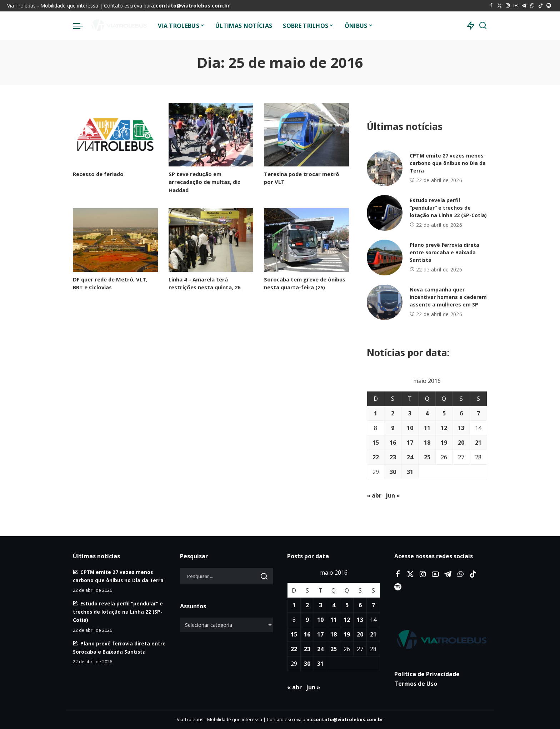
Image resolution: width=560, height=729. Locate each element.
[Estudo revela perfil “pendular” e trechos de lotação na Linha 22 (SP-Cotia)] (385, 213)
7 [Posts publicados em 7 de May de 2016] (478, 413)
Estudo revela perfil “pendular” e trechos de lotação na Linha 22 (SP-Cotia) (448, 208)
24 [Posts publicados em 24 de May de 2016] (410, 457)
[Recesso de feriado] (115, 135)
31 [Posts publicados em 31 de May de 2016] (410, 472)
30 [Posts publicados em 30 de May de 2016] (393, 472)
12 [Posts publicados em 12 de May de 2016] (444, 428)
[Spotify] (549, 6)
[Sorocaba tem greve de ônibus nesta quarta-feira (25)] (306, 240)
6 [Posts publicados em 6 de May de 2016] (461, 413)
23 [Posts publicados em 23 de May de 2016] (393, 457)
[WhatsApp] (532, 6)
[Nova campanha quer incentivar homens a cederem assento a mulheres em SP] (385, 302)
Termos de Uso (416, 684)
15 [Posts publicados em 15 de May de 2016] (376, 443)
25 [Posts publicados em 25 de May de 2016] (427, 457)
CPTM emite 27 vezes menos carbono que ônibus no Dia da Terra (448, 163)
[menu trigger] (81, 26)
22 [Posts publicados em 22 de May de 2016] (376, 457)
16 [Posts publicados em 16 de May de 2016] (393, 443)
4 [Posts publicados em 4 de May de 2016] (427, 413)
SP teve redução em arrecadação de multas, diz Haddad (204, 182)
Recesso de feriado (98, 174)
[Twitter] (499, 6)
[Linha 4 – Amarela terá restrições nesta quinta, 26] (211, 240)
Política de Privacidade (427, 674)
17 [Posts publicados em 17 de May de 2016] (410, 443)
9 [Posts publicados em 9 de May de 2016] (393, 428)
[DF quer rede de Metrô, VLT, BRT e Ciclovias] (115, 240)
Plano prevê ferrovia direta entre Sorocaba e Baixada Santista (444, 252)
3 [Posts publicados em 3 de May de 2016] (410, 413)
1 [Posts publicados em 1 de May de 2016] (376, 413)
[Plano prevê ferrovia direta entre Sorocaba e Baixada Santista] (385, 258)
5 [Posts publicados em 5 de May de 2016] (444, 413)
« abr (374, 495)
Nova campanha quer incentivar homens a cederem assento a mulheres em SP (448, 297)
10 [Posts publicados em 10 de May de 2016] (410, 428)
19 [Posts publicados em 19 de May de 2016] (444, 443)
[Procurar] (483, 26)
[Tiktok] (541, 6)
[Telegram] (524, 6)
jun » (393, 495)
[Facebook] (491, 6)
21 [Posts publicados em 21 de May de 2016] (478, 443)
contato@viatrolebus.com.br (193, 6)
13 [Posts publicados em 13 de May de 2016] (461, 428)
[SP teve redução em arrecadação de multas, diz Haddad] (211, 135)
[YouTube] (516, 6)
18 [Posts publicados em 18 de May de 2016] (427, 443)
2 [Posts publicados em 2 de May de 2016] (393, 413)
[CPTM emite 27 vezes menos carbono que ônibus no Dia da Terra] (385, 168)
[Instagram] (508, 6)
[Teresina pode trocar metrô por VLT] (306, 135)
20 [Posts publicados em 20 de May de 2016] (461, 443)
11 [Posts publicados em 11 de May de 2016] (427, 428)
